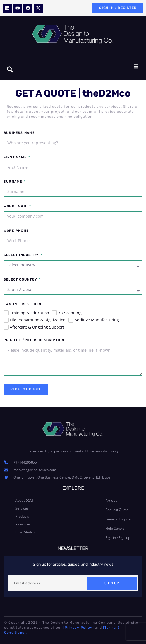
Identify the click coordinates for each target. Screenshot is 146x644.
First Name (16, 157)
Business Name (19, 133)
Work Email (16, 206)
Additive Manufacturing (97, 320)
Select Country (21, 280)
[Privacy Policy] (79, 628)
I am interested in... (24, 304)
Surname (14, 182)
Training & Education (29, 313)
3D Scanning (70, 313)
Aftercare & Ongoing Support (37, 327)
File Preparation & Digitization (38, 320)
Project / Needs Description (34, 340)
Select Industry (22, 255)
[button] (136, 67)
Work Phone (16, 231)
